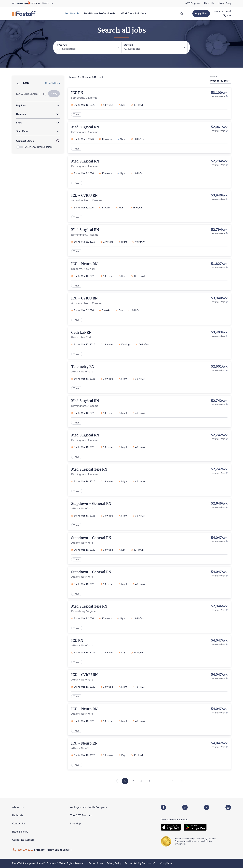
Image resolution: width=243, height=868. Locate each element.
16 (174, 781)
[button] (88, 47)
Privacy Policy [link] (114, 863)
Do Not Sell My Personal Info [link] (141, 863)
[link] (192, 3)
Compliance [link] (166, 863)
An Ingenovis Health (34, 863)
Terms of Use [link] (96, 863)
